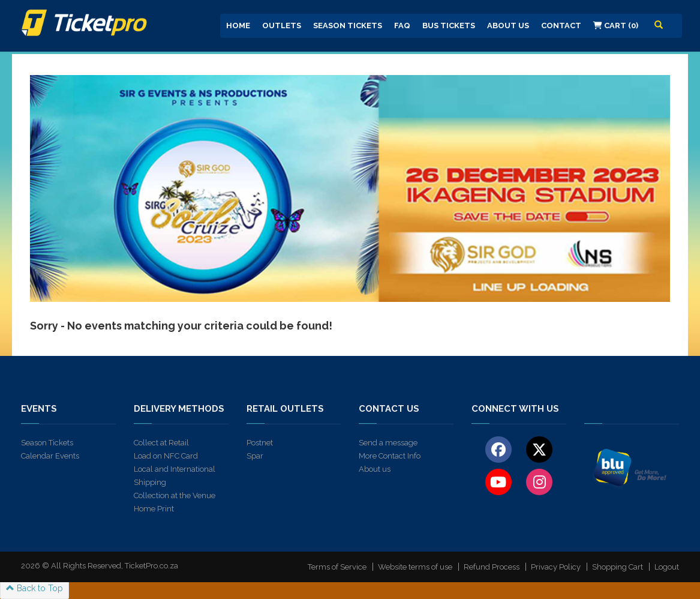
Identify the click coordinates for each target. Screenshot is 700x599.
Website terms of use (415, 567)
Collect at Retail (161, 443)
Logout (667, 567)
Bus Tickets (449, 26)
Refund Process (492, 567)
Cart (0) (616, 26)
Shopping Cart (618, 567)
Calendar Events (50, 456)
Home (238, 26)
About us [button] (508, 26)
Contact (561, 26)
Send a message (388, 443)
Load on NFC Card (166, 456)
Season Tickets (348, 26)
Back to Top (34, 588)
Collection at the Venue (175, 495)
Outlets (282, 26)
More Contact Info (390, 456)
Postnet (260, 443)
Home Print (154, 509)
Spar (255, 456)
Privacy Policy (556, 567)
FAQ (402, 26)
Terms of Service (337, 567)
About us (375, 469)
